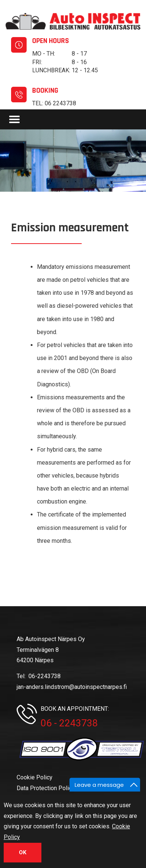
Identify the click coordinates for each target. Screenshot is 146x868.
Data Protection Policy (46, 788)
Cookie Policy (35, 777)
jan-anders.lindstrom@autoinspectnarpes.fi (72, 687)
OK (23, 854)
